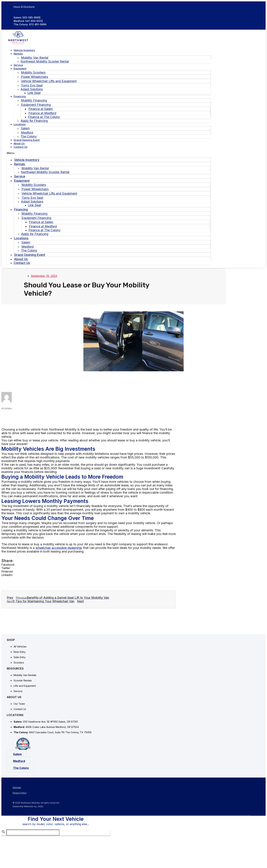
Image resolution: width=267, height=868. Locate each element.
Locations (20, 124)
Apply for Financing (34, 121)
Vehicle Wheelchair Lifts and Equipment (49, 81)
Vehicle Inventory (24, 50)
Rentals (18, 54)
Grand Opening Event (27, 140)
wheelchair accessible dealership (59, 548)
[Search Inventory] (33, 834)
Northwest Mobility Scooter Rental (45, 61)
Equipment (20, 68)
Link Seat (34, 93)
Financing (20, 96)
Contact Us (21, 147)
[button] (109, 153)
